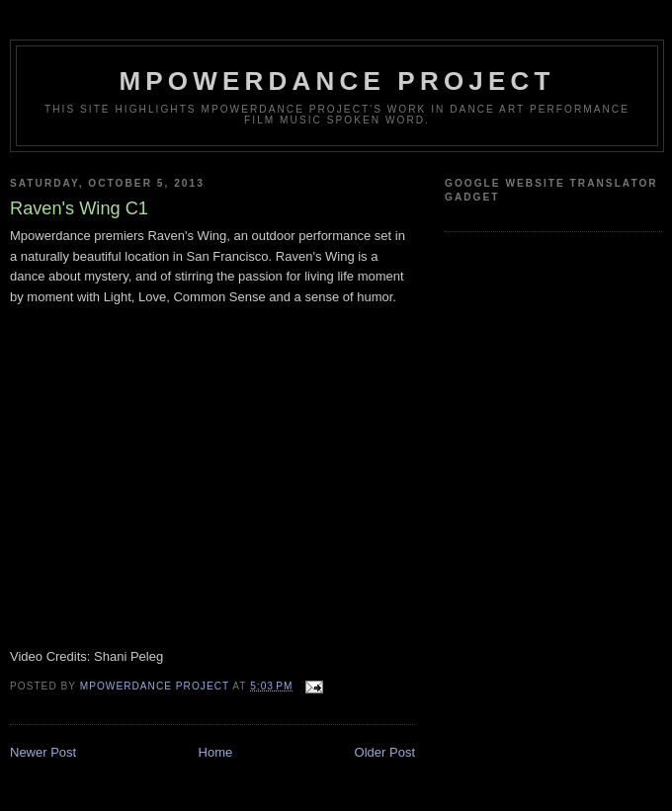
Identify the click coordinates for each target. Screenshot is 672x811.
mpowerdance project (336, 81)
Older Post (385, 752)
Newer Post (43, 752)
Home (216, 752)
